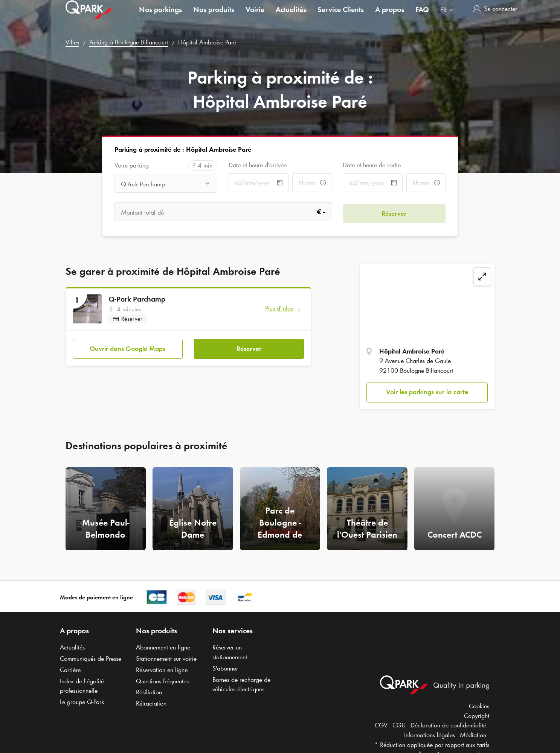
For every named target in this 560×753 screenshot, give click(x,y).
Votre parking (132, 165)
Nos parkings (160, 17)
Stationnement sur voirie (166, 658)
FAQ (422, 17)
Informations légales (430, 735)
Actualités (291, 17)
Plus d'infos (279, 308)
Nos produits (214, 17)
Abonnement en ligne (163, 647)
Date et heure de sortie (372, 165)
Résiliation (149, 692)
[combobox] (448, 18)
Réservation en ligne (162, 670)
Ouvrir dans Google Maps (127, 347)
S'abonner (225, 668)
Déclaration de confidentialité (448, 725)
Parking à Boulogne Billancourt (129, 42)
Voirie (255, 17)
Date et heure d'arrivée (258, 165)
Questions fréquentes (162, 681)
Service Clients (341, 17)
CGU (399, 725)
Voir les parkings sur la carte (427, 392)
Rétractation (151, 703)
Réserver (249, 347)
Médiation (473, 735)
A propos (390, 17)
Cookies (479, 706)
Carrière (70, 670)
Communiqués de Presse (91, 658)
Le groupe (82, 702)
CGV (381, 725)
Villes (72, 42)
